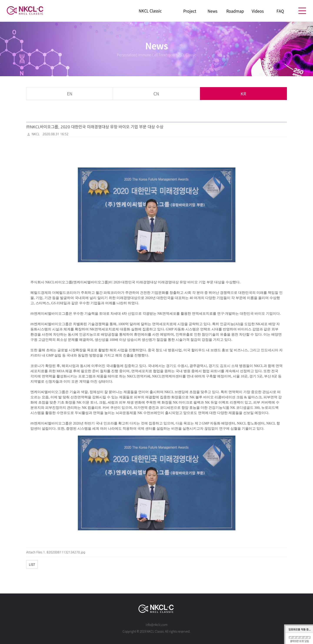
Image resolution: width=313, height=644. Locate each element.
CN (156, 94)
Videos (258, 11)
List (32, 564)
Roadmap (235, 11)
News (212, 11)
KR (243, 94)
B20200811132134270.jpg (66, 552)
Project (190, 11)
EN (70, 94)
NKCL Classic (150, 11)
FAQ (280, 11)
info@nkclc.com (156, 624)
